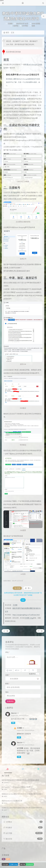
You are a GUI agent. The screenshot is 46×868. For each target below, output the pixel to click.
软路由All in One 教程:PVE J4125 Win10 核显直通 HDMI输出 (22, 794)
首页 (6, 33)
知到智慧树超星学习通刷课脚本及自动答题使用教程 (20, 780)
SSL (4, 859)
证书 (8, 859)
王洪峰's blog (29, 618)
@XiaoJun (20, 734)
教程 (33, 26)
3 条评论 (16, 26)
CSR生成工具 (20, 134)
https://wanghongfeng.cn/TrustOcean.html (26, 615)
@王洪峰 (20, 748)
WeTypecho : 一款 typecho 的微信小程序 (16, 787)
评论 (7, 652)
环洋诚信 (23, 108)
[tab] (8, 769)
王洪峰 (10, 24)
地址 (7, 692)
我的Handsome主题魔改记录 (12, 801)
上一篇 (6, 631)
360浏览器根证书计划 (18, 99)
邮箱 (7, 684)
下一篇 (40, 631)
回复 (13, 723)
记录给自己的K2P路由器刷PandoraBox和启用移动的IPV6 (22, 808)
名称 (7, 675)
